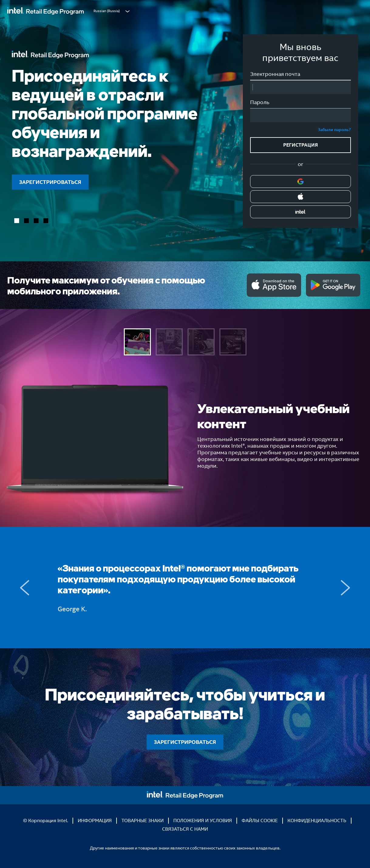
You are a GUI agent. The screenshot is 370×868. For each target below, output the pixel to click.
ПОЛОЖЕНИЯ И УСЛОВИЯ (203, 821)
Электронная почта (275, 74)
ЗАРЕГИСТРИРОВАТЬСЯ (50, 182)
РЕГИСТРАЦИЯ (300, 145)
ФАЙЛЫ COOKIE (260, 821)
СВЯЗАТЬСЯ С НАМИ (185, 829)
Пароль (260, 102)
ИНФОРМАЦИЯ (95, 821)
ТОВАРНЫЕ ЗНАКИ (143, 821)
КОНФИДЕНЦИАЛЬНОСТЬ (317, 821)
